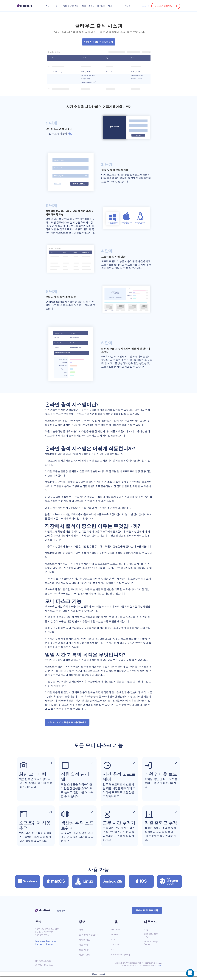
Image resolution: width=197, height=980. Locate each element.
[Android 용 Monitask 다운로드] (113, 886)
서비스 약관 (84, 944)
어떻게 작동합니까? (69, 6)
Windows (116, 934)
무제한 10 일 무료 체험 (147, 915)
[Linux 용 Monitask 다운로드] (84, 886)
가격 (84, 6)
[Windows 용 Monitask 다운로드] (28, 886)
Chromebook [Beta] (121, 959)
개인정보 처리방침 (43, 965)
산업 (55, 6)
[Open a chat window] (190, 973)
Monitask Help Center (151, 947)
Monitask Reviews (41, 947)
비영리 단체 (84, 959)
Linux (114, 944)
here (159, 969)
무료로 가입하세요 (163, 6)
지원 (110, 6)
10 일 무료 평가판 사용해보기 (99, 42)
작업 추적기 (84, 949)
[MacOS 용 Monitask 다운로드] (56, 886)
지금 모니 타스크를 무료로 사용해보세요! (67, 727)
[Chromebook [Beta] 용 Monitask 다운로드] (170, 886)
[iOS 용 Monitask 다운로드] (141, 886)
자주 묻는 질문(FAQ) (97, 6)
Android (115, 949)
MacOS (115, 939)
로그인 (145, 6)
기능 (47, 6)
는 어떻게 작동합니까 (89, 939)
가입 (70, 133)
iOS (113, 954)
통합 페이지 (84, 954)
